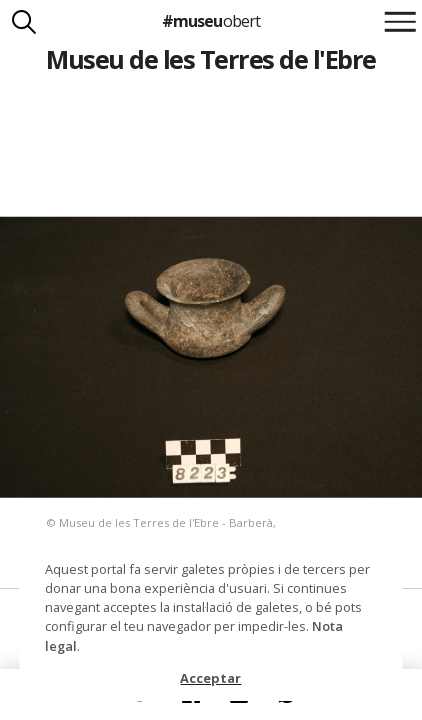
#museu (210, 21)
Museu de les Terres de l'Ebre (210, 59)
